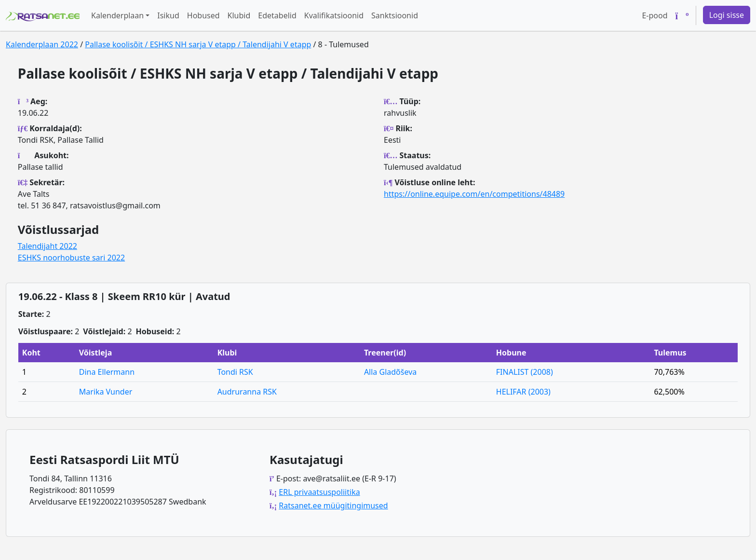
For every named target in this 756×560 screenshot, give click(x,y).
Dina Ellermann (107, 372)
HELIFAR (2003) (523, 392)
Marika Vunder (106, 392)
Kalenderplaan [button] (117, 15)
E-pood (655, 15)
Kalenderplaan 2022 (42, 44)
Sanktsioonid (395, 15)
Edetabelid (277, 15)
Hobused (203, 15)
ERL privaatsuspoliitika (319, 492)
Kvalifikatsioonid (334, 15)
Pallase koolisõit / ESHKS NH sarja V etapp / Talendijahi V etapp (198, 44)
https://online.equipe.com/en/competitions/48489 (474, 194)
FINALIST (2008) (525, 372)
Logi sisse (727, 15)
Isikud (168, 15)
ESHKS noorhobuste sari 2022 (71, 258)
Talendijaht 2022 (47, 246)
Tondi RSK (235, 372)
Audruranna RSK (247, 392)
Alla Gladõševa (390, 372)
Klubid (239, 15)
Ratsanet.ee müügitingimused (333, 505)
